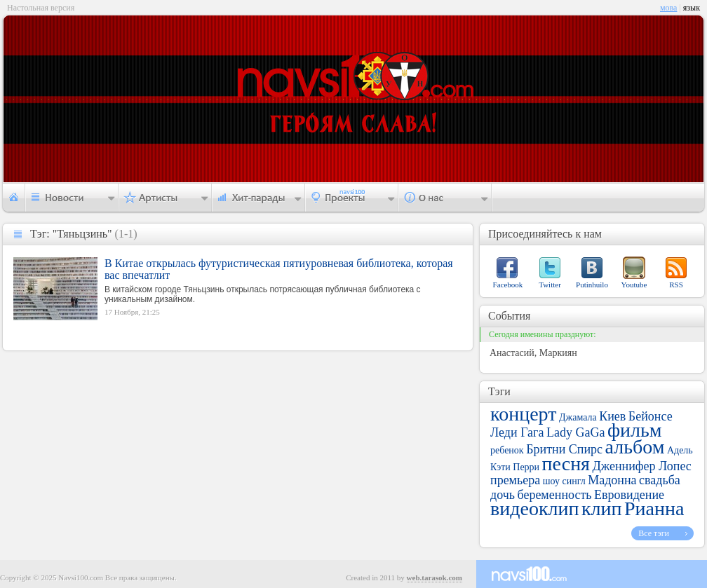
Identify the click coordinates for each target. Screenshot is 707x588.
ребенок (507, 450)
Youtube (634, 285)
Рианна (654, 508)
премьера (515, 480)
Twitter (550, 285)
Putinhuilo (592, 285)
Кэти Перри (515, 467)
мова (668, 8)
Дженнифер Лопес (642, 466)
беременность (554, 495)
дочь (503, 495)
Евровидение (629, 495)
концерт (523, 414)
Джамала (578, 417)
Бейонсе (651, 416)
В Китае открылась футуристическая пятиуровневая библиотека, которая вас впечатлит (279, 269)
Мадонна (612, 480)
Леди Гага (517, 432)
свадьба (660, 480)
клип (602, 508)
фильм (635, 430)
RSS (676, 285)
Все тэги (654, 533)
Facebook (508, 285)
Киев (612, 416)
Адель (680, 450)
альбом (635, 447)
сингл (573, 481)
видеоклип (534, 508)
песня (566, 464)
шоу (551, 481)
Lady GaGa (575, 432)
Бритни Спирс (564, 449)
